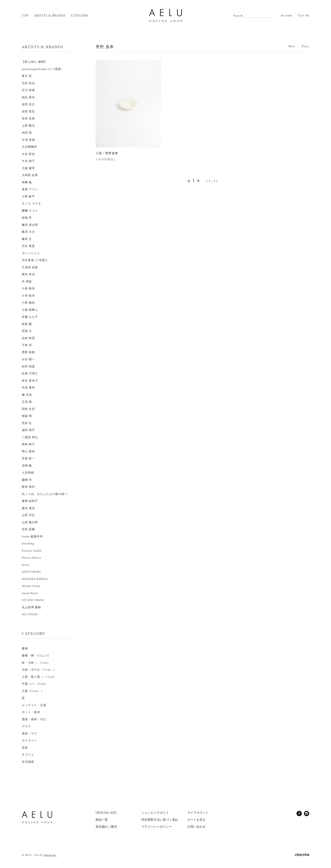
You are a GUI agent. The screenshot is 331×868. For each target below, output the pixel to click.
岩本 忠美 (28, 119)
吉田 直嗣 (28, 529)
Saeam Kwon (30, 593)
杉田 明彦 (28, 367)
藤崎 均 (27, 480)
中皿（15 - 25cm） (35, 684)
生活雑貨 (28, 762)
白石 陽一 (28, 359)
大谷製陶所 (29, 147)
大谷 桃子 (28, 161)
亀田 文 (27, 239)
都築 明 (27, 416)
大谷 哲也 (28, 154)
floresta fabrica (31, 558)
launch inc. (50, 855)
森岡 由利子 (30, 501)
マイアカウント (198, 813)
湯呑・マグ (29, 734)
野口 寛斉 (28, 452)
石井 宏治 (28, 83)
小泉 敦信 (28, 289)
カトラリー (29, 741)
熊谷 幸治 (28, 274)
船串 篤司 (28, 487)
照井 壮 (27, 423)
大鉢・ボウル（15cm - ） (39, 670)
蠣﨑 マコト (30, 211)
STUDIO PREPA (33, 600)
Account (287, 15)
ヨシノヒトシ (31, 253)
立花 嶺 (27, 402)
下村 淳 (27, 345)
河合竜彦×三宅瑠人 (35, 260)
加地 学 (27, 218)
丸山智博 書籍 (31, 607)
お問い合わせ (196, 827)
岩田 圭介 (28, 104)
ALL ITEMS (30, 614)
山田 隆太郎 (30, 522)
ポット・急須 (31, 712)
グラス (26, 726)
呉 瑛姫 (27, 282)
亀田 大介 (28, 232)
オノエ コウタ (31, 204)
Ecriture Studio (32, 551)
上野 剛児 (28, 126)
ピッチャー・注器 (34, 705)
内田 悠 (27, 133)
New (292, 46)
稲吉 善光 (28, 98)
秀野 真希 (28, 352)
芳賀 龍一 (28, 459)
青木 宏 (27, 76)
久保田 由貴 (30, 268)
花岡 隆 (27, 466)
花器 (25, 748)
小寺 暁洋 (28, 296)
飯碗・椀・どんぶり (36, 656)
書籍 (25, 649)
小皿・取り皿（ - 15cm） (39, 677)
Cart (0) (304, 15)
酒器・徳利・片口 (34, 719)
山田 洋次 (28, 515)
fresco (26, 565)
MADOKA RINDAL (35, 579)
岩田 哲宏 (28, 112)
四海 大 (27, 331)
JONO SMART (32, 572)
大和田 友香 (30, 175)
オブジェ (28, 755)
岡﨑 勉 (27, 183)
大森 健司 (28, 168)
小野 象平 (28, 197)
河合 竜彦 (28, 246)
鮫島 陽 (27, 324)
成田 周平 (28, 430)
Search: (238, 16)
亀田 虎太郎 (30, 225)
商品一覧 (102, 820)
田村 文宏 (28, 409)
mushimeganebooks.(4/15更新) (42, 69)
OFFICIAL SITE (106, 813)
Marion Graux (31, 586)
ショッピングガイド (155, 813)
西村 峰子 (28, 444)
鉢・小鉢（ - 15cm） (36, 663)
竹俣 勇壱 (28, 388)
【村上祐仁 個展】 (34, 62)
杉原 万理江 (30, 374)
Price (305, 46)
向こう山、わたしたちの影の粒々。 (46, 494)
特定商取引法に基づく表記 (160, 820)
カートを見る (196, 820)
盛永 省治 (28, 508)
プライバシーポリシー (157, 827)
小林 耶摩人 (30, 310)
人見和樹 (28, 473)
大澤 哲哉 (28, 140)
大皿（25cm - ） (33, 691)
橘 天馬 (27, 395)
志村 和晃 (28, 338)
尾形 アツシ (30, 189)
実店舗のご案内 (106, 827)
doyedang (28, 544)
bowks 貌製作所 (32, 537)
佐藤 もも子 (30, 317)
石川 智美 (28, 90)
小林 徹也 (28, 303)
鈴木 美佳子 (30, 381)
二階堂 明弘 (30, 437)
